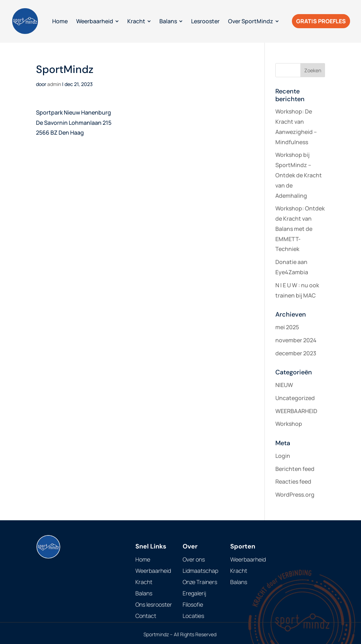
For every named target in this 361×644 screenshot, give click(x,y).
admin (54, 84)
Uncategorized (295, 398)
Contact (146, 616)
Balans (144, 593)
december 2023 (296, 353)
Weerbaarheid (153, 571)
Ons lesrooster (154, 605)
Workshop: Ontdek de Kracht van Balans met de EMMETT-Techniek (300, 229)
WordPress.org (295, 495)
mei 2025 (287, 327)
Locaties (193, 616)
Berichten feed (295, 469)
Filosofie (193, 605)
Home (143, 559)
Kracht (144, 582)
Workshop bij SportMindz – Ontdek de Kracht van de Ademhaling (299, 175)
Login (283, 456)
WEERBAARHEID (296, 411)
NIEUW (284, 385)
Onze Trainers (200, 582)
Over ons (194, 559)
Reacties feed (293, 482)
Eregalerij (194, 593)
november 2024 (296, 340)
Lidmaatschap (200, 571)
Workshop (289, 424)
